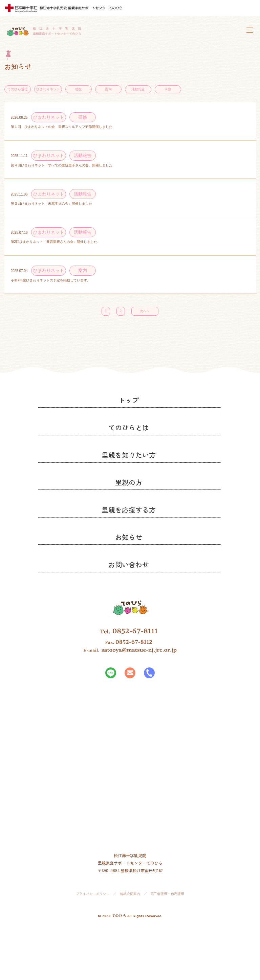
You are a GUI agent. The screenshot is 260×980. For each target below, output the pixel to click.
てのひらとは (129, 427)
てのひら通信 (18, 89)
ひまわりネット (48, 89)
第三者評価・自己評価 (167, 894)
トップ (129, 400)
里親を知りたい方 (129, 455)
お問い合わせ (129, 564)
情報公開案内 (130, 894)
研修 (168, 89)
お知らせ (129, 537)
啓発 (79, 89)
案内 (108, 89)
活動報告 (138, 89)
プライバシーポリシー (93, 894)
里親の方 (129, 482)
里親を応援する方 (129, 510)
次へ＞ (145, 311)
